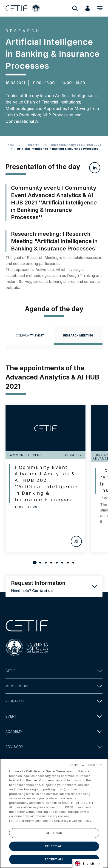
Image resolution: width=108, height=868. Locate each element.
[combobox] (88, 864)
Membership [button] (54, 686)
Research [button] (54, 701)
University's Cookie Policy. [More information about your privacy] (73, 822)
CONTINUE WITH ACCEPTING (86, 767)
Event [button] (54, 716)
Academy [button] (54, 731)
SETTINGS (54, 834)
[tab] (30, 336)
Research (33, 145)
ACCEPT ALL (54, 861)
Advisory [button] (54, 747)
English (84, 864)
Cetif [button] (54, 671)
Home (10, 145)
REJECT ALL (54, 848)
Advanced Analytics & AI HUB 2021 (76, 145)
